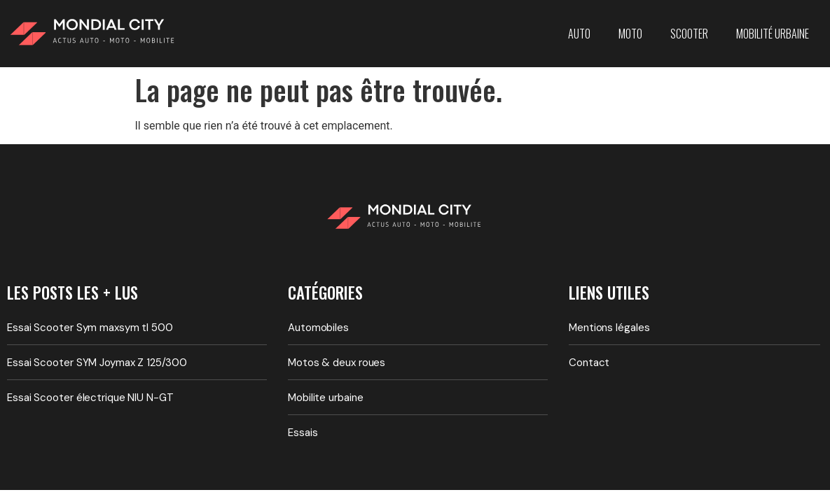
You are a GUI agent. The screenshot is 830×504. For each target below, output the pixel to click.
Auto (579, 34)
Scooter (689, 34)
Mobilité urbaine (773, 34)
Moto (630, 34)
